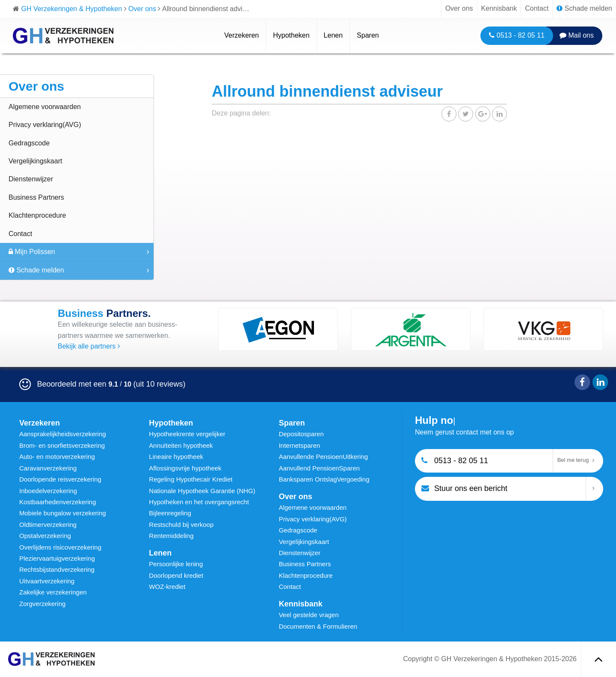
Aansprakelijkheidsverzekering (63, 434)
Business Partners (36, 197)
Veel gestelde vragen (309, 615)
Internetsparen (300, 445)
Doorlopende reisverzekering (60, 479)
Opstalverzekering (45, 536)
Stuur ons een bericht (464, 488)
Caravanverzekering (48, 468)
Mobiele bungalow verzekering (63, 513)
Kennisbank (499, 8)
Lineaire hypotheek (176, 457)
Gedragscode (29, 143)
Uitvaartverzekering (47, 581)
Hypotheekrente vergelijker (187, 434)
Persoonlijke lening (176, 564)
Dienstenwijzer (31, 179)
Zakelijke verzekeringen (53, 592)
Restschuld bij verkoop (181, 525)
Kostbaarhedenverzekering (58, 502)
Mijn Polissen (32, 252)
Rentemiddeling (171, 536)
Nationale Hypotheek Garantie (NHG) (202, 491)
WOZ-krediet (167, 587)
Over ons (459, 8)
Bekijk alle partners (89, 346)
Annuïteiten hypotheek (181, 445)
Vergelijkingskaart (35, 161)
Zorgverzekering (42, 604)
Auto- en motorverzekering (57, 457)
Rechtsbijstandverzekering (57, 569)
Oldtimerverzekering (48, 525)
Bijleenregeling (170, 513)
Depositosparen (301, 434)
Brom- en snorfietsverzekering (62, 445)
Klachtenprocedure (37, 215)
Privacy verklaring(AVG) (45, 125)
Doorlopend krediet (176, 575)
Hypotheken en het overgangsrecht (199, 502)
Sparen (368, 35)
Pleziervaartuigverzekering (57, 558)
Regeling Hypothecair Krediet (191, 479)
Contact (537, 8)
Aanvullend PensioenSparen (319, 468)
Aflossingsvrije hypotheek (185, 468)
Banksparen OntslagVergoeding (324, 479)
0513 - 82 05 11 (517, 35)
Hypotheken (291, 35)
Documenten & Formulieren (318, 626)
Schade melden (584, 8)
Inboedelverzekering (48, 491)
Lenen (333, 35)
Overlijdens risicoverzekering (60, 547)
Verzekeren (241, 35)
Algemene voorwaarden (45, 107)
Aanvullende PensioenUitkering (323, 457)
